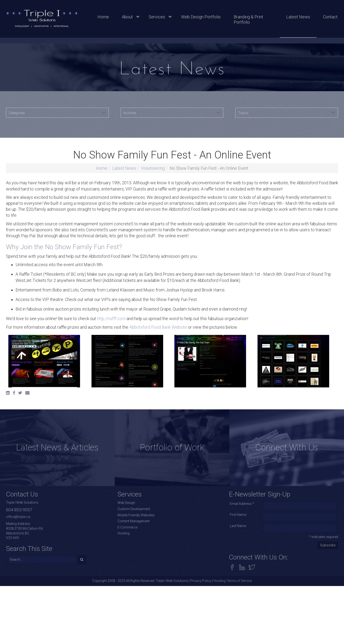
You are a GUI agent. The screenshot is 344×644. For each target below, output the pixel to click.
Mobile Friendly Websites (136, 640)
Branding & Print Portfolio (248, 19)
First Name (238, 640)
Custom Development (134, 634)
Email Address (242, 629)
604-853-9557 (19, 635)
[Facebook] (14, 518)
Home (103, 17)
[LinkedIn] (8, 518)
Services (157, 17)
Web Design (126, 628)
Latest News (298, 17)
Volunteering (153, 293)
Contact (330, 17)
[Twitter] (20, 518)
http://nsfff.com (111, 444)
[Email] (27, 518)
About (127, 17)
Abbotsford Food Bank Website (158, 452)
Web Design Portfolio (201, 17)
